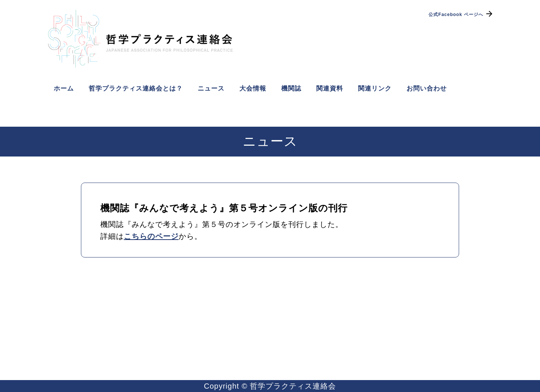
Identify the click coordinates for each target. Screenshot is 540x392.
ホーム (64, 88)
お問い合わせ (427, 88)
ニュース (211, 88)
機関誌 (291, 88)
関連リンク (375, 88)
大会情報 (253, 88)
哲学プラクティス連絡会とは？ (136, 88)
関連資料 (330, 88)
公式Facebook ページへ (461, 15)
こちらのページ (151, 236)
